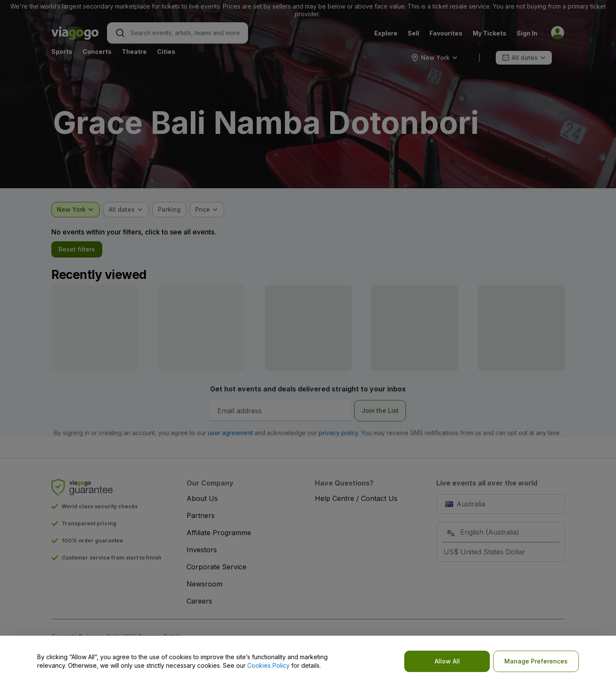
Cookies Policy (268, 665)
